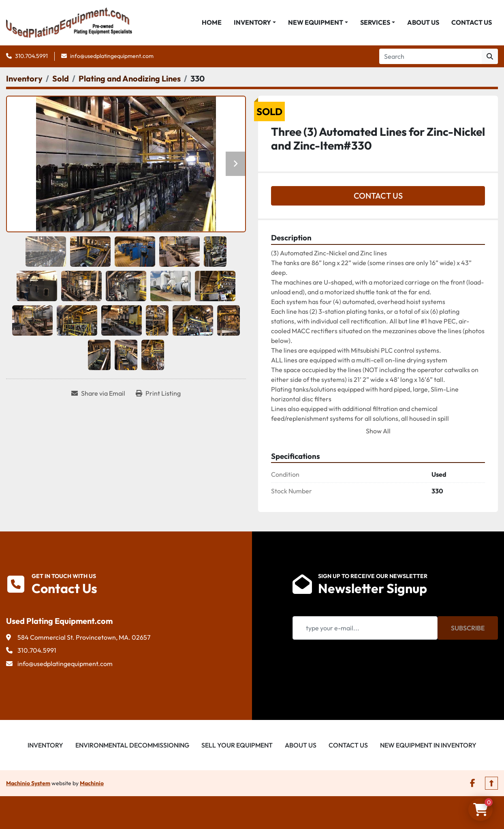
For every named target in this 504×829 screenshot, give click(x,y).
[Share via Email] (98, 394)
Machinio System (28, 784)
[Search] (430, 58)
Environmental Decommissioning (132, 746)
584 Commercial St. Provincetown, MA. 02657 (84, 638)
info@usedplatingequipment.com (112, 57)
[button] (255, 23)
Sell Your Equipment (237, 746)
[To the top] (491, 784)
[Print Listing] (158, 394)
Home (212, 23)
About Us (423, 23)
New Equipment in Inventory (428, 746)
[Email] (365, 629)
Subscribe (468, 629)
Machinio (92, 784)
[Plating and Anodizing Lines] (130, 80)
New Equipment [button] (316, 23)
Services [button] (375, 23)
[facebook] (473, 784)
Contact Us (472, 23)
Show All (378, 432)
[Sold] (61, 80)
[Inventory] (24, 80)
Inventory (252, 23)
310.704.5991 (31, 57)
